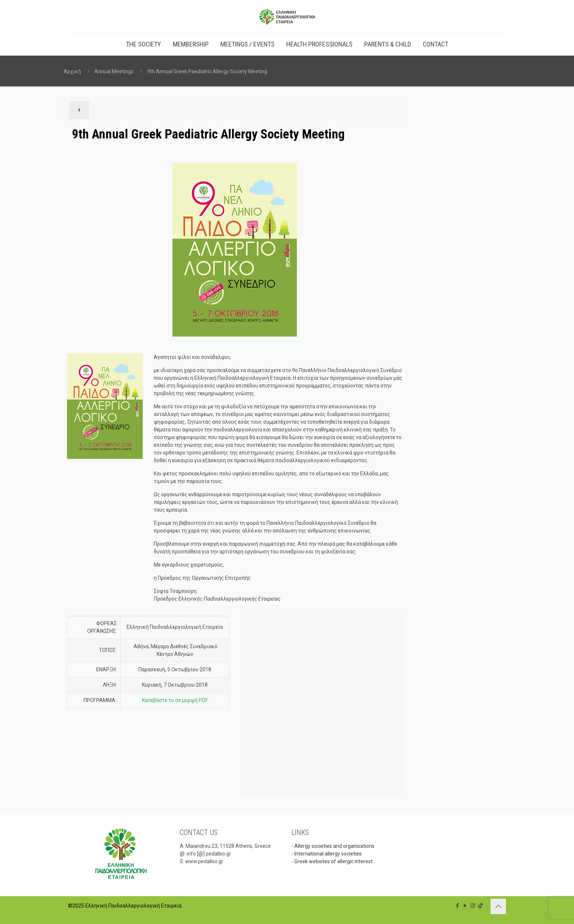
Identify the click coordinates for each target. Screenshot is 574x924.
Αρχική (72, 71)
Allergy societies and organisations (334, 846)
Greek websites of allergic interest (333, 861)
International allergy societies (328, 854)
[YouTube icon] (465, 906)
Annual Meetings (114, 71)
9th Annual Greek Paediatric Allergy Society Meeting (207, 71)
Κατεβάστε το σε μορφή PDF (175, 700)
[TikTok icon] (480, 906)
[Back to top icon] (498, 906)
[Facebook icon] (457, 906)
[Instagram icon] (473, 906)
